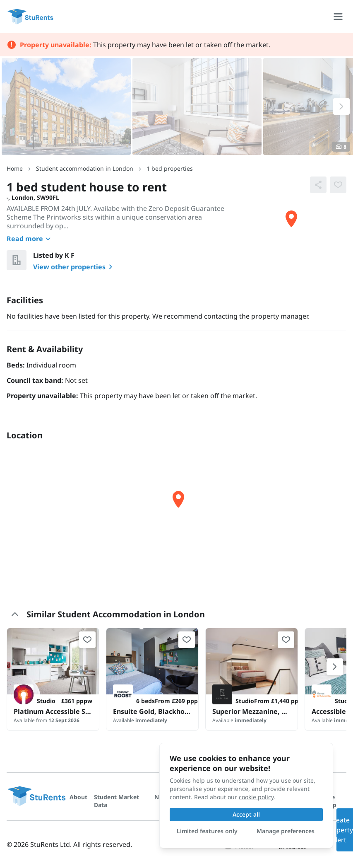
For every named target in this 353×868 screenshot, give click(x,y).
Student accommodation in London (85, 168)
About (78, 797)
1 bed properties (170, 168)
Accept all (246, 814)
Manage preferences (286, 831)
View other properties (74, 267)
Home (15, 168)
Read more (30, 239)
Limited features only (207, 831)
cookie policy (256, 797)
